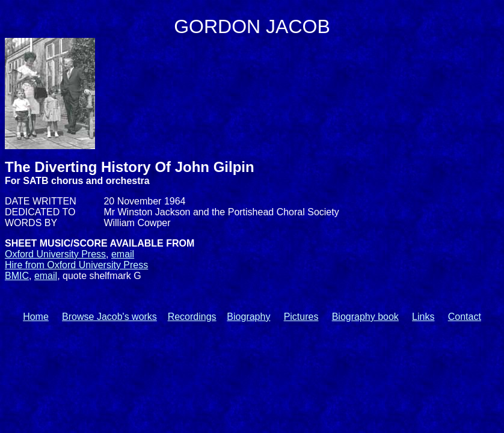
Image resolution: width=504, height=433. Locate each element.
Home (36, 317)
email (123, 254)
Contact (465, 317)
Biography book (365, 317)
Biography (248, 317)
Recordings (192, 317)
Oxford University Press (55, 254)
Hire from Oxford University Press (76, 265)
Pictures (301, 317)
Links (423, 317)
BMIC (17, 276)
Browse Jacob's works (109, 317)
